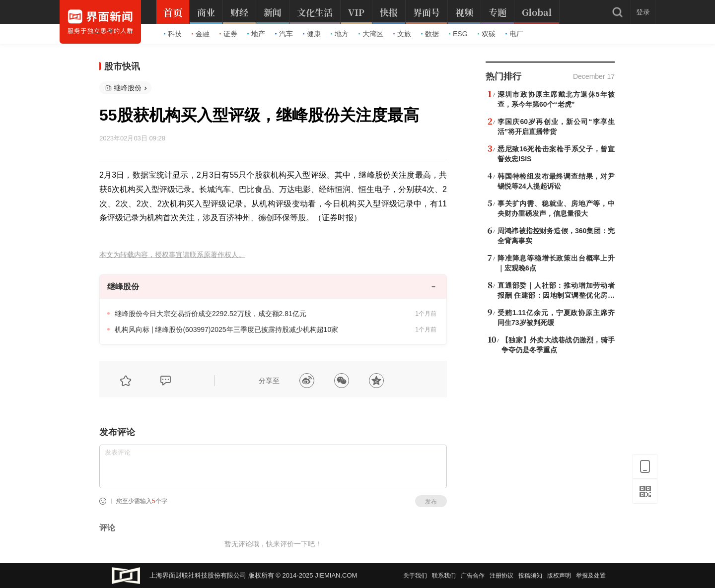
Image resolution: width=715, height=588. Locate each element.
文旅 (402, 34)
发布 (431, 502)
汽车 (284, 34)
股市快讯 (122, 66)
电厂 (514, 34)
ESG (458, 34)
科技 (173, 34)
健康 (312, 34)
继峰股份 (128, 88)
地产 (256, 34)
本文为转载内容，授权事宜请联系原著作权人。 (172, 255)
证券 (228, 34)
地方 (340, 34)
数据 (430, 34)
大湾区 (371, 34)
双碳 (487, 34)
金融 (201, 34)
